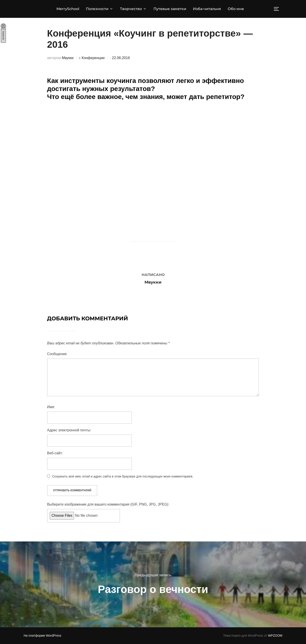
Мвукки (68, 58)
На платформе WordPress (42, 636)
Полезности (100, 9)
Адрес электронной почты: (69, 430)
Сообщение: (57, 354)
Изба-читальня (207, 9)
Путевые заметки (170, 9)
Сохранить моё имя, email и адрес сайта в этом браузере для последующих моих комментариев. (123, 476)
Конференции (93, 58)
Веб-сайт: (55, 453)
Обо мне (236, 9)
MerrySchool (68, 9)
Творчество (133, 9)
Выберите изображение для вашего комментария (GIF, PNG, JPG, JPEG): (108, 504)
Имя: (51, 407)
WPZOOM (275, 636)
